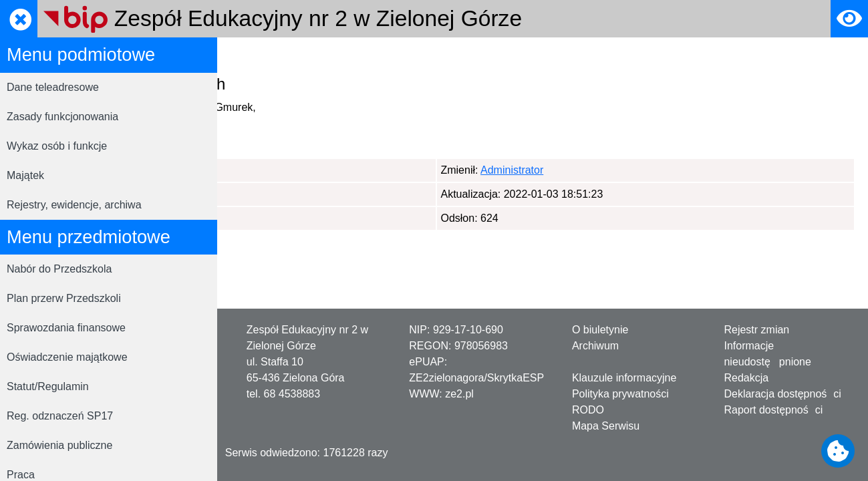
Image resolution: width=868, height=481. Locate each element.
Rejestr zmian (756, 330)
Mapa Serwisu (606, 426)
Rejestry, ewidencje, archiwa (74, 205)
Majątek (25, 175)
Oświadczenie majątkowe (67, 357)
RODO (327, 56)
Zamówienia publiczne (59, 445)
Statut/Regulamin (48, 386)
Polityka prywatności (620, 394)
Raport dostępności (773, 410)
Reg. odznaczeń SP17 (60, 416)
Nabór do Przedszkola (59, 269)
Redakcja (746, 378)
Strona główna (265, 56)
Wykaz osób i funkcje (57, 146)
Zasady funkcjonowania (62, 117)
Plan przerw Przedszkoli (64, 298)
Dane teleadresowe (53, 87)
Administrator (297, 170)
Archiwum (595, 346)
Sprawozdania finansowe (66, 328)
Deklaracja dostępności (782, 394)
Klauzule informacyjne (624, 378)
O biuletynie (600, 330)
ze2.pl (459, 394)
